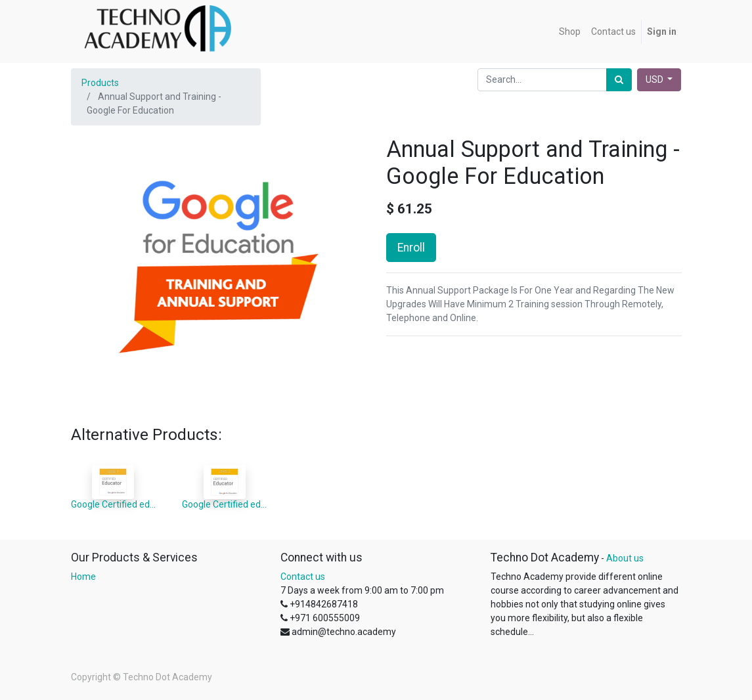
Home (83, 577)
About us (625, 558)
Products (100, 83)
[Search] (619, 80)
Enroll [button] (411, 248)
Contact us (303, 577)
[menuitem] (570, 32)
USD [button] (655, 79)
